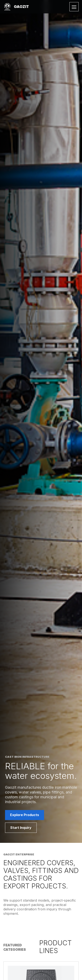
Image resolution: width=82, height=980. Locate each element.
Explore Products (25, 815)
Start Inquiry (21, 828)
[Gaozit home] (16, 7)
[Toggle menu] (74, 7)
